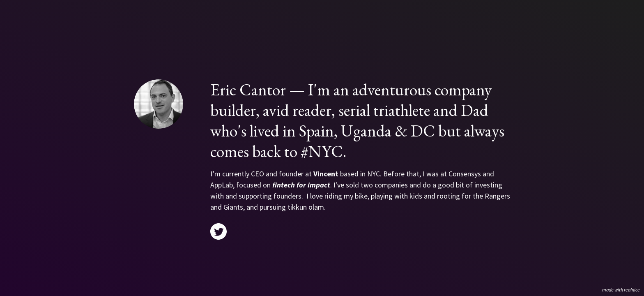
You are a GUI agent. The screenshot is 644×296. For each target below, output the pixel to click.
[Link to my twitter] (218, 231)
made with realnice (621, 290)
